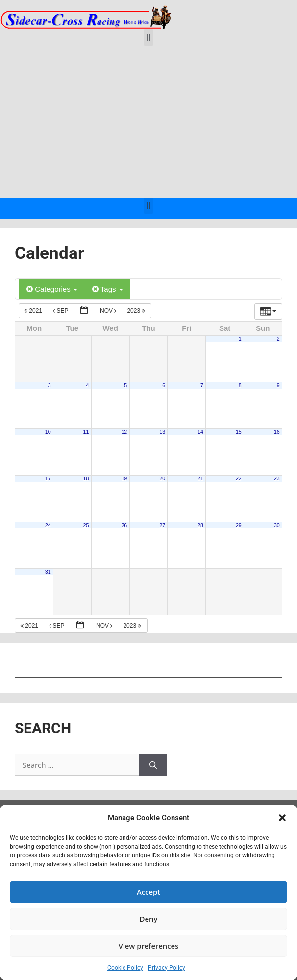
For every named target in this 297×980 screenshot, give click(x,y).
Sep (61, 311)
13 (162, 432)
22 (239, 478)
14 (200, 432)
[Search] (153, 765)
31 (48, 572)
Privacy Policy (167, 968)
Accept (148, 892)
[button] (282, 818)
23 (277, 478)
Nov (109, 311)
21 (200, 478)
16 (277, 432)
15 (239, 432)
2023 (137, 311)
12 (124, 432)
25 (86, 525)
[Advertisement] (148, 124)
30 (277, 525)
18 (86, 478)
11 (86, 432)
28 (200, 525)
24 (48, 525)
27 (162, 525)
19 (124, 478)
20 (162, 478)
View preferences (149, 946)
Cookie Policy (125, 968)
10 (48, 432)
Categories (52, 289)
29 (239, 525)
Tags (108, 289)
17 (48, 478)
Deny (149, 919)
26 (124, 525)
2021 (34, 311)
